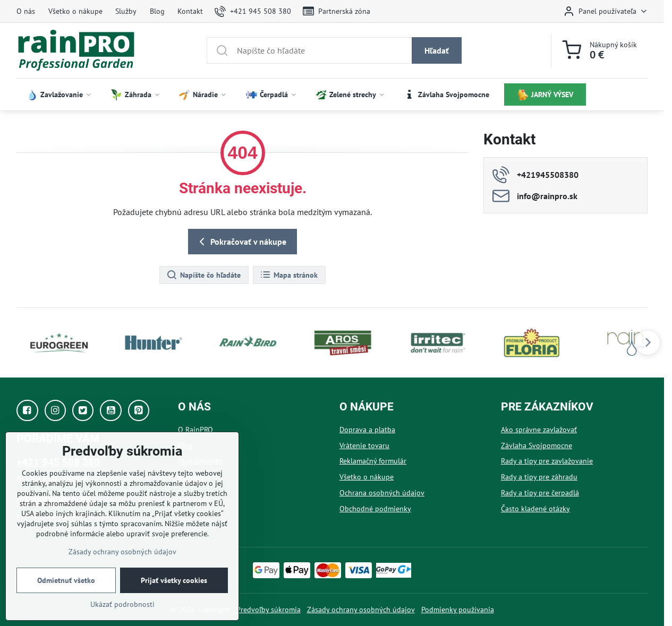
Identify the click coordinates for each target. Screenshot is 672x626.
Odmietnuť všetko (66, 580)
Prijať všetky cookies (174, 580)
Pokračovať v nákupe (241, 242)
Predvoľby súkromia (269, 610)
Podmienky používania (458, 610)
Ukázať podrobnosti (122, 604)
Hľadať (437, 50)
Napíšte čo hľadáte (203, 275)
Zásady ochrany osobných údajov (361, 610)
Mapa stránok (289, 275)
